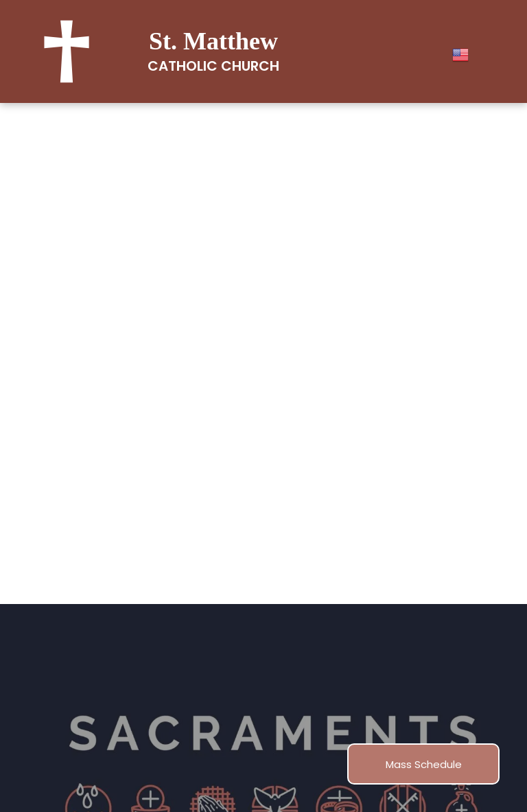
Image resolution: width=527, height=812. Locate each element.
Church (250, 66)
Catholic (183, 66)
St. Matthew (213, 41)
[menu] (497, 306)
